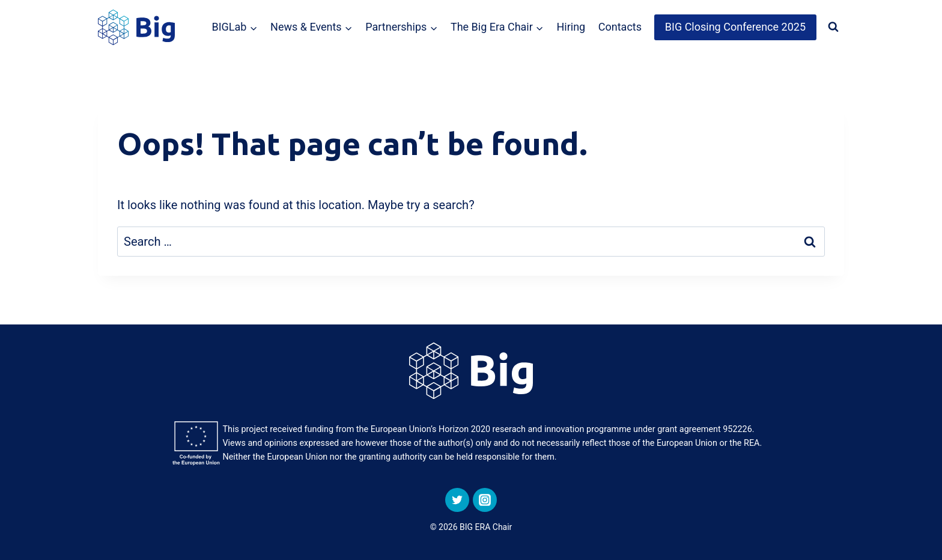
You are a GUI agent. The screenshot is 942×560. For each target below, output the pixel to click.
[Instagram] (485, 500)
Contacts (620, 27)
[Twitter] (457, 500)
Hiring (571, 27)
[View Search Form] (833, 27)
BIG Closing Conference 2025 (735, 27)
